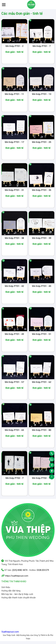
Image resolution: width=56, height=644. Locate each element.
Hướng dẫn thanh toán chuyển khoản (19, 598)
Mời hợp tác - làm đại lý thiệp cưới (17, 594)
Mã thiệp (14, 46)
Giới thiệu (6, 587)
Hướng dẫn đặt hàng (11, 591)
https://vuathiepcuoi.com (17, 576)
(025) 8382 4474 (20, 570)
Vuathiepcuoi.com (10, 632)
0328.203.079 (43, 570)
